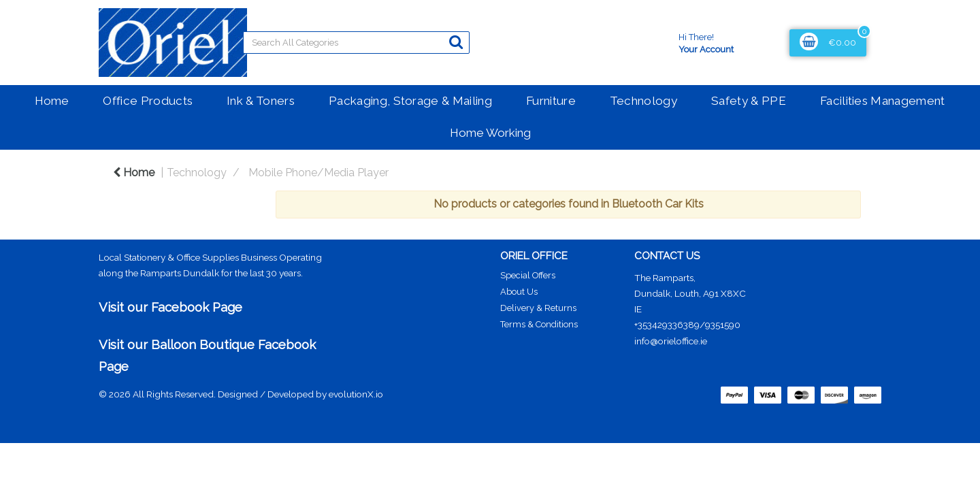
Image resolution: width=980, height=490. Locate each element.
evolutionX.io (356, 394)
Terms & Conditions (539, 324)
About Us (519, 292)
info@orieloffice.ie (671, 341)
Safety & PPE (749, 101)
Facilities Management (883, 101)
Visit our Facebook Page (170, 307)
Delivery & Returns (538, 308)
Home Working (490, 133)
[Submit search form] (456, 42)
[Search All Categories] (356, 43)
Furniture (551, 101)
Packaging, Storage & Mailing (410, 101)
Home (52, 101)
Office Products (148, 101)
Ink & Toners (261, 101)
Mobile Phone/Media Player (318, 173)
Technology (643, 101)
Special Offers (528, 275)
